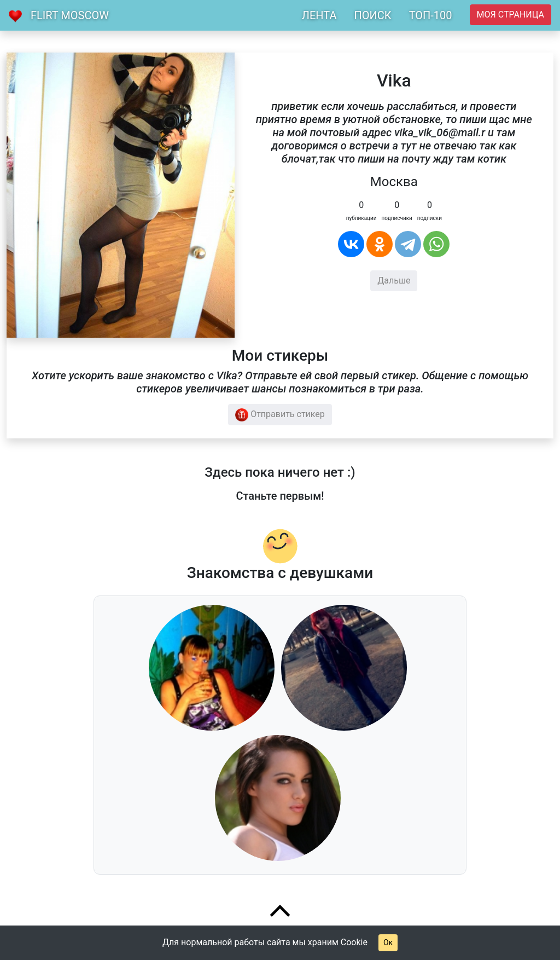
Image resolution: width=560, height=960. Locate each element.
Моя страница (511, 15)
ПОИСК (372, 15)
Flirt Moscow (70, 15)
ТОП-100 (431, 15)
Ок (388, 942)
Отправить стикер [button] (280, 415)
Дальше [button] (394, 281)
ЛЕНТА (319, 15)
